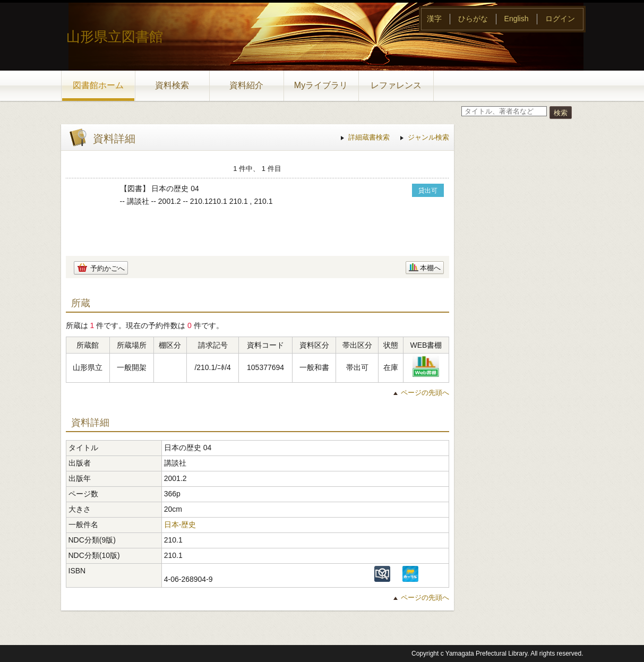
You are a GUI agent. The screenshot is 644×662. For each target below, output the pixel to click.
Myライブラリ (321, 85)
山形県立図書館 (115, 37)
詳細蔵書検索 (369, 137)
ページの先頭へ (425, 393)
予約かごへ (108, 268)
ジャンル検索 (428, 137)
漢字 (434, 19)
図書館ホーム (98, 85)
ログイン (560, 19)
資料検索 (172, 85)
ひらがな (473, 19)
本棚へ (430, 268)
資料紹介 (246, 85)
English (517, 19)
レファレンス (396, 85)
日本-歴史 (180, 525)
